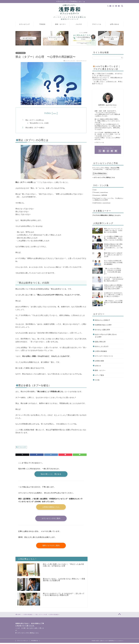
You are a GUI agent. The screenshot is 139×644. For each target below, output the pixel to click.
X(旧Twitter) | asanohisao (102, 203)
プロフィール (97, 24)
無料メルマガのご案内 (51, 546)
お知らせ (98, 366)
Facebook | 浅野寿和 (100, 195)
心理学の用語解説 (21, 53)
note (95, 190)
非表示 (55, 114)
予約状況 (42, 24)
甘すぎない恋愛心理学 (102, 330)
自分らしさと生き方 (102, 347)
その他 (97, 380)
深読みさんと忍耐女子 (102, 320)
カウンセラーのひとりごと (104, 356)
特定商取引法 (35, 642)
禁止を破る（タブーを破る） (35, 128)
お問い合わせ (115, 24)
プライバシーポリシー (23, 642)
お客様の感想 (99, 361)
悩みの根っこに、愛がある (51, 474)
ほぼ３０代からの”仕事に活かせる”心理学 (106, 336)
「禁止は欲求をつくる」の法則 (39, 123)
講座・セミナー (60, 24)
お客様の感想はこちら (51, 507)
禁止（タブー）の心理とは (35, 120)
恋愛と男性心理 (100, 342)
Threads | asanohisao (101, 193)
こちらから (117, 215)
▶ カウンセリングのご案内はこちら (27, 634)
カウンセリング (24, 24)
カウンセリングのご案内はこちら (104, 178)
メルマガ (79, 24)
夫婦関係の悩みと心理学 (103, 325)
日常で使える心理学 (22, 447)
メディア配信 (99, 375)
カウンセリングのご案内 (51, 519)
